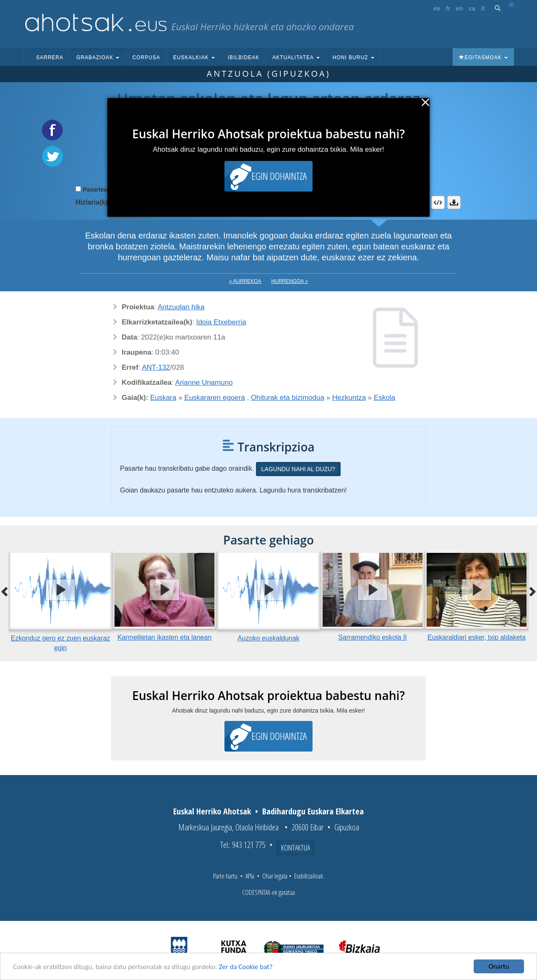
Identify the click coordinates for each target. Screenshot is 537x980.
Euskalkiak (194, 57)
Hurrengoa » (290, 281)
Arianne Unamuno (204, 382)
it (483, 8)
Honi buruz (353, 57)
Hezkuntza (349, 398)
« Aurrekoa (245, 281)
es (437, 8)
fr (448, 8)
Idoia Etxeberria (221, 322)
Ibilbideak (244, 57)
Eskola (385, 398)
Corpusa (146, 57)
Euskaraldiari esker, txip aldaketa (477, 637)
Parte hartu (225, 876)
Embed (438, 202)
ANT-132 (156, 367)
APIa (250, 876)
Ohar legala (275, 876)
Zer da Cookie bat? (246, 967)
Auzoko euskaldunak (268, 638)
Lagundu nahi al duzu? (298, 469)
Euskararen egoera (215, 398)
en (459, 8)
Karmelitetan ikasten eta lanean (164, 637)
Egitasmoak (483, 57)
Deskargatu (454, 202)
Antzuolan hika (181, 307)
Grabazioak (98, 57)
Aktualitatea (296, 57)
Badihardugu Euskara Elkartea (313, 811)
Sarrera (50, 57)
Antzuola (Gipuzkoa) (268, 74)
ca (472, 8)
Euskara (163, 398)
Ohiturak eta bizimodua (288, 398)
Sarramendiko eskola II (373, 637)
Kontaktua (296, 848)
